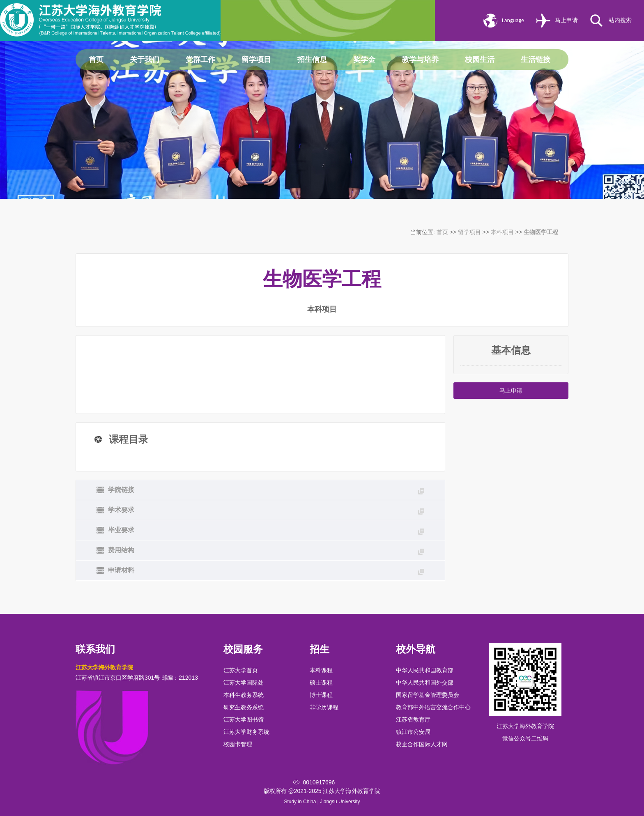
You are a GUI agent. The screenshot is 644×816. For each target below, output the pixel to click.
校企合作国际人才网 (422, 744)
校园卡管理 (238, 744)
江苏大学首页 (241, 670)
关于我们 (145, 60)
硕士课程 (321, 683)
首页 (96, 60)
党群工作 (200, 60)
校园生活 (480, 60)
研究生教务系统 (244, 707)
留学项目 (256, 60)
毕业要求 (266, 531)
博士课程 (321, 695)
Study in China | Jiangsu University (322, 802)
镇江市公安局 (413, 732)
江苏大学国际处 (244, 683)
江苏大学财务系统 (246, 732)
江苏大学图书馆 (244, 719)
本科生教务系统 (244, 695)
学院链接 (266, 490)
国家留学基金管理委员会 (428, 695)
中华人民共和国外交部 (425, 683)
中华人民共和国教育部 (425, 670)
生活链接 (536, 60)
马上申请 (566, 20)
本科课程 (321, 670)
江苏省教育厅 (413, 719)
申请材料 (266, 571)
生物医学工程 (541, 232)
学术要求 (266, 510)
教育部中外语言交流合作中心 (433, 707)
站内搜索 (620, 20)
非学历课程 (324, 707)
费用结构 (266, 551)
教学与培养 (420, 60)
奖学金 (364, 60)
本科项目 (502, 232)
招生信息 (312, 60)
